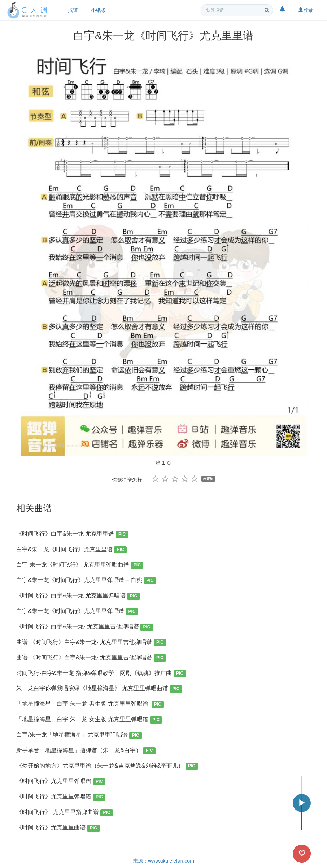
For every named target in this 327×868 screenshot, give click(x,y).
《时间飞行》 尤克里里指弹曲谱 (64, 813)
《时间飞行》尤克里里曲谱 (58, 828)
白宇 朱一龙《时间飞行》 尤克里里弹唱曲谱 (80, 565)
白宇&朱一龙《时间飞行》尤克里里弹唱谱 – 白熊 (86, 581)
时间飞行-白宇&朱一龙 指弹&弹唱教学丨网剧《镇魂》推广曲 (101, 674)
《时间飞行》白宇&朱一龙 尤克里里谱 (72, 534)
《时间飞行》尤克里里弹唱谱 (61, 782)
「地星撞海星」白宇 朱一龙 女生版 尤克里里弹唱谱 (89, 720)
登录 (306, 10)
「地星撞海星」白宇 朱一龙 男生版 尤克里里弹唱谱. (90, 704)
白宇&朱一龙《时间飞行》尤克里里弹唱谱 (77, 612)
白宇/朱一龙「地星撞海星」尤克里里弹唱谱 (79, 735)
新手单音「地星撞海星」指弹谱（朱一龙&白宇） (86, 751)
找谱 (73, 10)
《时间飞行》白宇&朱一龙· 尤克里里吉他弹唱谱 (84, 627)
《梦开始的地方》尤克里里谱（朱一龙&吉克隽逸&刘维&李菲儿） (107, 766)
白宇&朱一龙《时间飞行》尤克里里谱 (71, 550)
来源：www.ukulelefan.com (163, 861)
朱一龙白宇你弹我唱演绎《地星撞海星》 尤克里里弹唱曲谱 (99, 689)
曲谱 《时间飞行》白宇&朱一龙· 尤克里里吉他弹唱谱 (91, 643)
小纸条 (99, 10)
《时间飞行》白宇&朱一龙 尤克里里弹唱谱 (78, 596)
